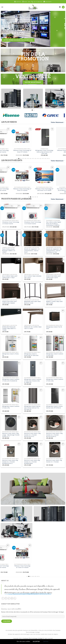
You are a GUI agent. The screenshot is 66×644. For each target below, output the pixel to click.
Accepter (36, 641)
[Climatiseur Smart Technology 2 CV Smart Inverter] (11, 137)
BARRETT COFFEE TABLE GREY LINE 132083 (54, 302)
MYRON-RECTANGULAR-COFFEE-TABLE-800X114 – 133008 (9, 328)
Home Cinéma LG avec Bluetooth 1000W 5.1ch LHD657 (9, 251)
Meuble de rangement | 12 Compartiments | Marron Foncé (32, 251)
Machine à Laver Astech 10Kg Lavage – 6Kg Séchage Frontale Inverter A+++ (11, 435)
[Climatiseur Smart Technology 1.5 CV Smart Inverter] (33, 137)
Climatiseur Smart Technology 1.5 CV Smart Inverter (33, 151)
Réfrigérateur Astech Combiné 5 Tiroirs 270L (11, 407)
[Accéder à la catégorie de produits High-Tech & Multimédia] (55, 98)
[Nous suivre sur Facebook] (3, 598)
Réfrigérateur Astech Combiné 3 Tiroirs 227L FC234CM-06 (11, 380)
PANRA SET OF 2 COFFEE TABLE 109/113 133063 (33, 328)
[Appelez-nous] (15, 598)
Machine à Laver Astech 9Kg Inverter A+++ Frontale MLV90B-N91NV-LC (10, 462)
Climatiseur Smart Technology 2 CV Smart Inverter (11, 151)
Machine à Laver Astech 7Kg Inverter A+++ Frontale (54, 461)
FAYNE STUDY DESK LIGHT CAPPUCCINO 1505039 (9, 302)
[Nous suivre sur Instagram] (6, 598)
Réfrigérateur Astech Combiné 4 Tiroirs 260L (55, 380)
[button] (2, 7)
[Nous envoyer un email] (12, 598)
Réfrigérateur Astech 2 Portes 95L (10, 355)
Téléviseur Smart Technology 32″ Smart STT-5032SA (55, 151)
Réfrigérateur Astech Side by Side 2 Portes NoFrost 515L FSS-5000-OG (32, 408)
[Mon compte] (63, 7)
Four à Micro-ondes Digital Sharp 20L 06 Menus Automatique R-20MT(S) (54, 224)
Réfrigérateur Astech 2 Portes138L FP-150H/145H (31, 355)
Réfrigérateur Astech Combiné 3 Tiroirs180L (55, 355)
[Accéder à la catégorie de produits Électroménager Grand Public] (33, 98)
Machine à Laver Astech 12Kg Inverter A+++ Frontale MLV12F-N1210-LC (32, 435)
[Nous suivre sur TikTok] (9, 598)
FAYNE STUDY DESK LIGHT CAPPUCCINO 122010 (53, 277)
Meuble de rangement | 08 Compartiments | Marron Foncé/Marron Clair (54, 251)
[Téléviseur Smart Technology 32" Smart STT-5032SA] (55, 137)
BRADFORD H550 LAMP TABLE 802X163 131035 (32, 302)
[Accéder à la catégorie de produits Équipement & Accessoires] (11, 98)
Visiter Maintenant (58, 122)
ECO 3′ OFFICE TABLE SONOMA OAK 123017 (33, 277)
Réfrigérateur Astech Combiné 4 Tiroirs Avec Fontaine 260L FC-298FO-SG (33, 381)
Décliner (46, 641)
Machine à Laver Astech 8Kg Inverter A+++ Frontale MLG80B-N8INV (32, 462)
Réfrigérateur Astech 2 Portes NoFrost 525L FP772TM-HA (54, 407)
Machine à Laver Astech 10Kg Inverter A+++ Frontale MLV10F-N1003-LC (54, 435)
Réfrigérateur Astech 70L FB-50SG (54, 328)
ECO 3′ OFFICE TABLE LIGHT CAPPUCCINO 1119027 (10, 277)
